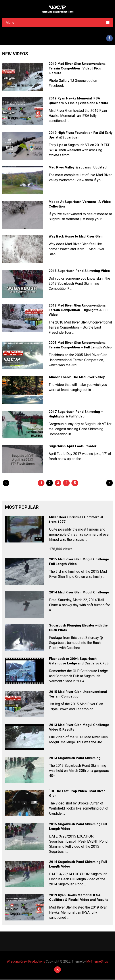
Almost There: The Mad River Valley (77, 378)
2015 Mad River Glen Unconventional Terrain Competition (78, 695)
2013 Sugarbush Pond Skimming (75, 759)
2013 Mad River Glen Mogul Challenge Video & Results (79, 728)
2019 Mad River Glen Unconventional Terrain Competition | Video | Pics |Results (78, 69)
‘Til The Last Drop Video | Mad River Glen (77, 794)
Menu (10, 23)
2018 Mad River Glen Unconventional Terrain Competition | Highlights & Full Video (79, 311)
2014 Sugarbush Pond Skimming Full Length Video (78, 865)
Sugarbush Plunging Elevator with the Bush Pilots (78, 628)
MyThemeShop (97, 962)
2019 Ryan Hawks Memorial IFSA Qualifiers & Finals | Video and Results (78, 101)
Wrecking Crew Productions (26, 962)
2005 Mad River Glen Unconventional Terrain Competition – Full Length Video (80, 346)
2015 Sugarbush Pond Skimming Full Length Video (78, 827)
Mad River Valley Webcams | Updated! (78, 168)
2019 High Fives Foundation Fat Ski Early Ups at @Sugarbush (81, 136)
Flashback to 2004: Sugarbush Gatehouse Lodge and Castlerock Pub (79, 661)
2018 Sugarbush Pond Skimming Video (79, 271)
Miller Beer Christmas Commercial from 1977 (76, 520)
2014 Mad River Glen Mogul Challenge (79, 593)
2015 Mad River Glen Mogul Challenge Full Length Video (79, 562)
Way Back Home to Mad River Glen (76, 237)
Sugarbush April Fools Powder (73, 447)
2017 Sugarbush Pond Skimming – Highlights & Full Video (76, 415)
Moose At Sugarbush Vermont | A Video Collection (80, 205)
